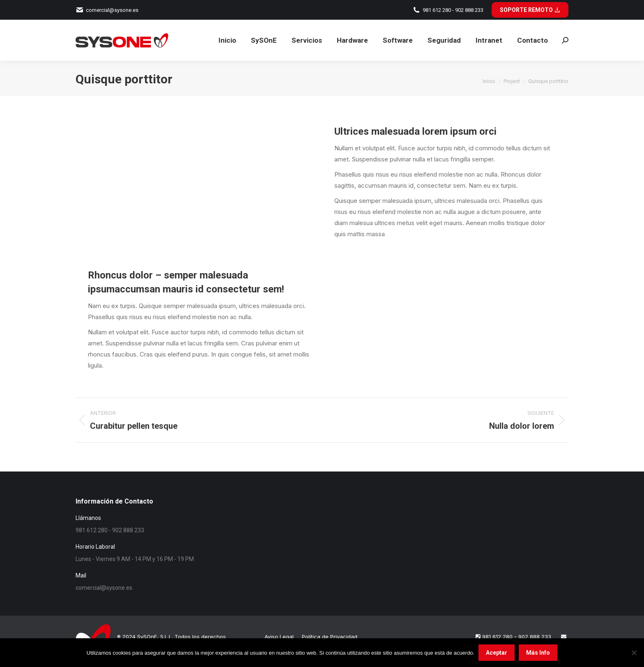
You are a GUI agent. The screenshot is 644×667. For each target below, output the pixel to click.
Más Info (538, 653)
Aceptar (497, 653)
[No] (634, 653)
